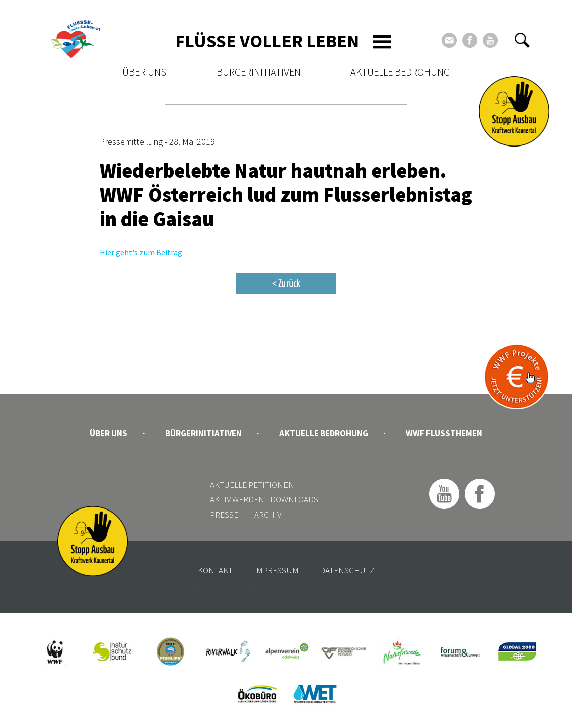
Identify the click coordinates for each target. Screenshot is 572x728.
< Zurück (286, 283)
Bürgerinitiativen (259, 72)
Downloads (294, 499)
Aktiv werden (237, 499)
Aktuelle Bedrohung (400, 72)
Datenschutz (347, 570)
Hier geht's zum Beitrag (141, 252)
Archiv (268, 515)
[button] (522, 40)
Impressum (276, 570)
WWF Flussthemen (444, 433)
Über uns (144, 72)
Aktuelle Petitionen (252, 485)
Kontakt (215, 570)
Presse (224, 515)
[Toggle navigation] (382, 42)
